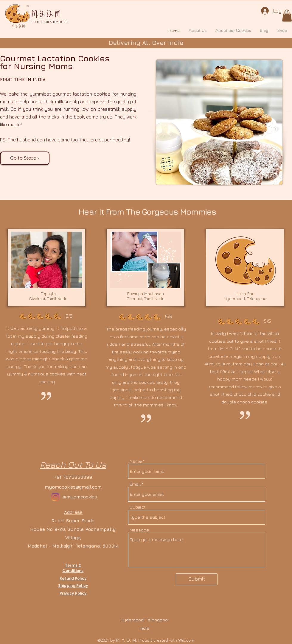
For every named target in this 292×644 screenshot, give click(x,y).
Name (136, 461)
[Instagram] (55, 497)
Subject (138, 507)
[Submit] (197, 579)
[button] (287, 16)
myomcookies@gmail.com (73, 487)
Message (139, 530)
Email (135, 484)
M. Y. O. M (46, 14)
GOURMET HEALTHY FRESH (50, 22)
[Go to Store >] (25, 158)
